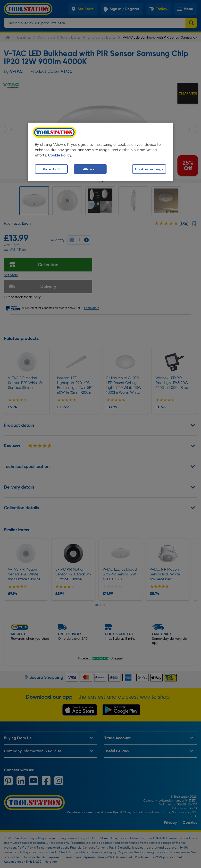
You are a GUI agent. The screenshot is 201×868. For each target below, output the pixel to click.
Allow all (90, 169)
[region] (100, 152)
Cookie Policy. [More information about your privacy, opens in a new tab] (60, 155)
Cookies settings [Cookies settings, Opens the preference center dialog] (149, 169)
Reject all (51, 169)
